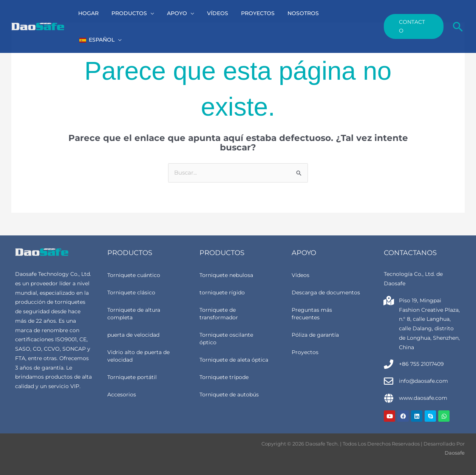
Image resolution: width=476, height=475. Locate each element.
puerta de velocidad (133, 335)
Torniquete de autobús (229, 395)
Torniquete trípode (224, 377)
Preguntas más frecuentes (312, 314)
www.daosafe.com (423, 398)
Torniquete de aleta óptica (234, 360)
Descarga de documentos (326, 292)
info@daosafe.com (423, 381)
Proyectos (305, 352)
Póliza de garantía (315, 335)
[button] (157, 13)
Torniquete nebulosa (226, 275)
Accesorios (122, 395)
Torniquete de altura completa (134, 314)
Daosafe (455, 453)
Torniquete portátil (132, 377)
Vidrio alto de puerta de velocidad (138, 356)
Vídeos (301, 275)
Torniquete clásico (131, 292)
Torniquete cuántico (134, 275)
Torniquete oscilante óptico (226, 339)
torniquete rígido (222, 292)
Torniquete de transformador (219, 314)
